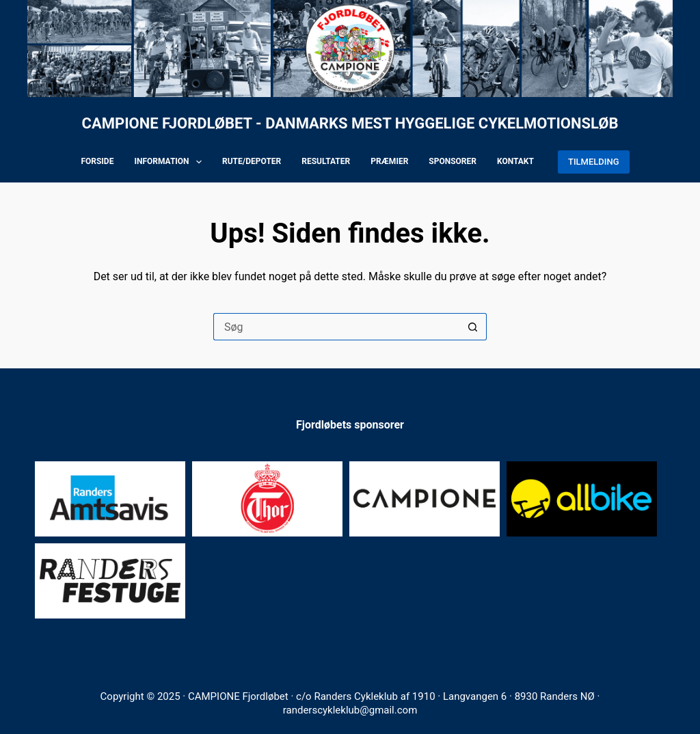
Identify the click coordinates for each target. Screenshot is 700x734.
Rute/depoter (252, 161)
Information (171, 162)
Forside (97, 161)
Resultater (326, 161)
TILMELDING (594, 162)
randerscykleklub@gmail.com (350, 710)
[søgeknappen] (473, 327)
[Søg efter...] (336, 327)
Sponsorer (453, 161)
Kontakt (515, 161)
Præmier (389, 161)
